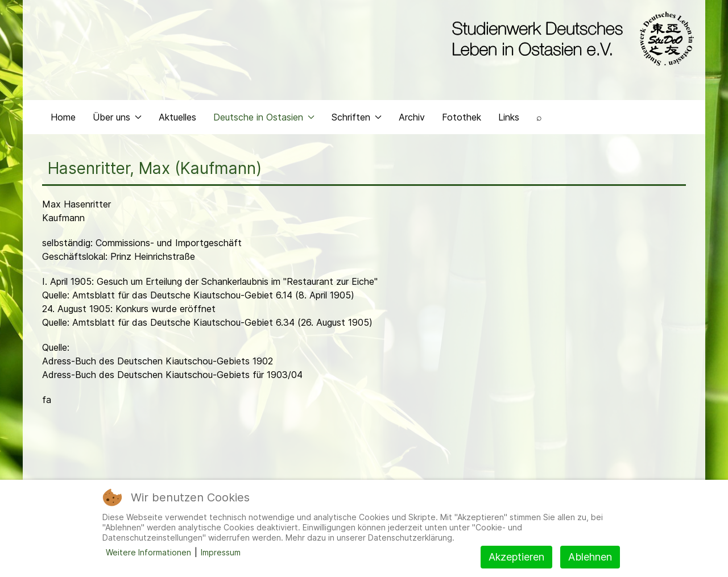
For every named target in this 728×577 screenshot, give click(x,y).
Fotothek (462, 117)
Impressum (221, 552)
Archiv (412, 117)
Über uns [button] (117, 117)
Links (509, 117)
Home (63, 117)
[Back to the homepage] (570, 39)
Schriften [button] (357, 117)
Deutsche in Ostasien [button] (264, 117)
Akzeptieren (516, 557)
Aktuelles (177, 117)
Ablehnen (590, 557)
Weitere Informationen (148, 552)
